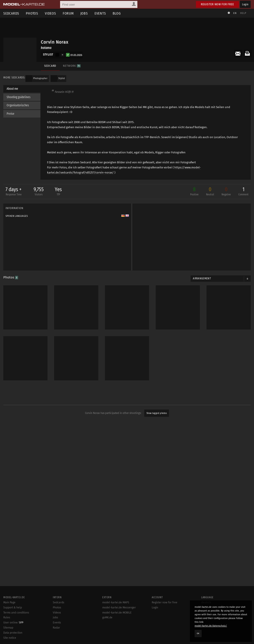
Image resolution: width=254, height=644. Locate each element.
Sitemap (8, 628)
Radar (56, 628)
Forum (68, 13)
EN (235, 13)
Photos (32, 13)
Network (72, 66)
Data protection (13, 633)
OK (198, 633)
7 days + (13, 192)
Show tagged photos (157, 413)
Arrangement (202, 279)
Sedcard (50, 66)
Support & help (13, 608)
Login (245, 4)
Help (243, 13)
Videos (50, 13)
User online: (13, 623)
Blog (117, 13)
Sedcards (11, 13)
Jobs (84, 13)
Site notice (10, 638)
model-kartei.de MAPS (116, 602)
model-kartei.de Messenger (119, 608)
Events (100, 13)
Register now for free (217, 4)
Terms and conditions (16, 613)
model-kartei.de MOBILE (117, 613)
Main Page (9, 602)
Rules (7, 617)
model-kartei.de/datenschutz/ (211, 626)
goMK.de (107, 617)
